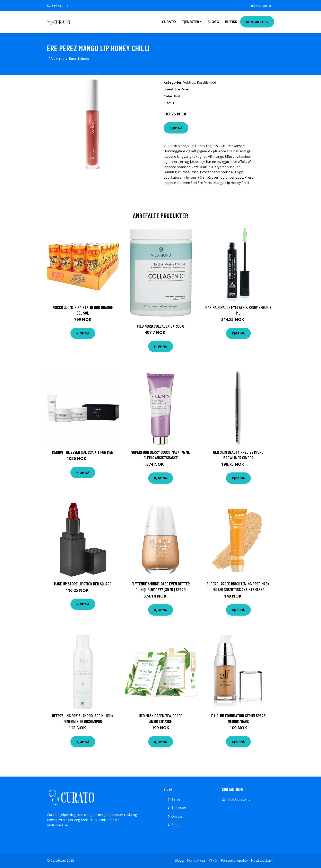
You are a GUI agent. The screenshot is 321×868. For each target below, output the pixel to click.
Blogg (213, 22)
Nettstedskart (262, 860)
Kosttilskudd (79, 59)
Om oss (177, 816)
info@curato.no (261, 5)
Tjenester (179, 808)
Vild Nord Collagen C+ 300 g (160, 326)
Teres (176, 799)
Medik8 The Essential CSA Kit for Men (83, 452)
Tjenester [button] (190, 22)
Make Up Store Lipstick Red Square (83, 584)
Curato (169, 22)
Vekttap (58, 59)
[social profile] (67, 6)
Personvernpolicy (234, 860)
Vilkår (213, 860)
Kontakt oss (257, 22)
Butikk (231, 22)
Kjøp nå (176, 128)
